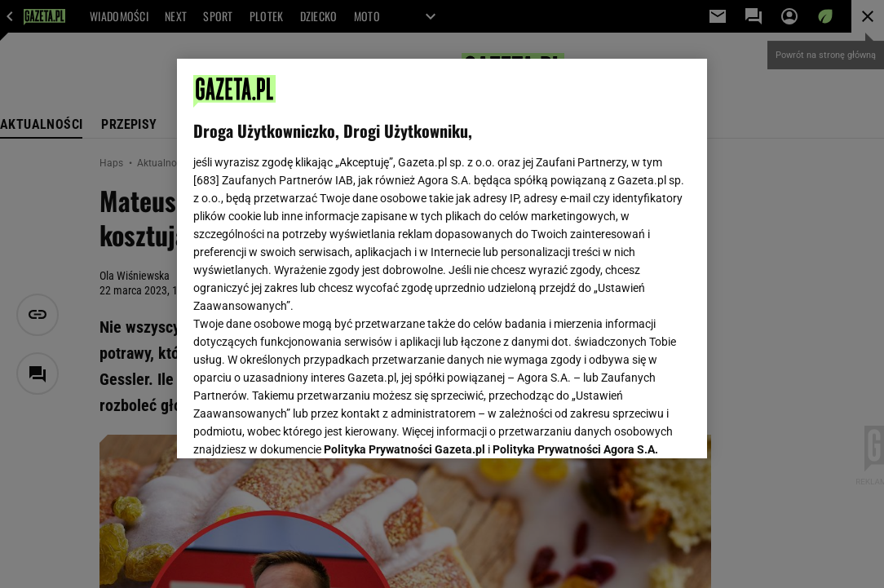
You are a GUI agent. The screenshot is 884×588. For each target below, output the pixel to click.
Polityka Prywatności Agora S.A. (575, 251)
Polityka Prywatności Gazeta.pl (404, 251)
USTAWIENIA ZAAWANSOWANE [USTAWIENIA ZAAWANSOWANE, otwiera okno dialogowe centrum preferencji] (300, 426)
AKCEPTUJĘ (636, 427)
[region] (442, 259)
